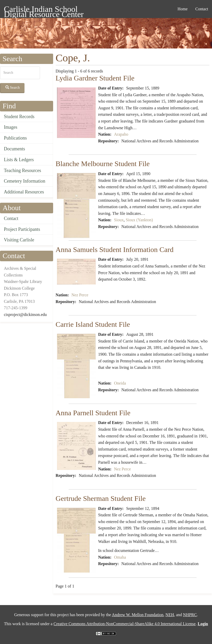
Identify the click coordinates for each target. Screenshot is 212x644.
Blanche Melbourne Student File (103, 164)
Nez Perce (80, 295)
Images (11, 127)
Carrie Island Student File (93, 324)
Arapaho (121, 134)
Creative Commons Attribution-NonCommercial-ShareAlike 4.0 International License (124, 624)
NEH (170, 615)
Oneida (120, 383)
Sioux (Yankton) (139, 220)
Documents (14, 149)
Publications (15, 138)
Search (13, 87)
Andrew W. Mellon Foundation (138, 615)
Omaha (120, 557)
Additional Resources (24, 192)
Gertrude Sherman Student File (101, 498)
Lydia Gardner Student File (95, 78)
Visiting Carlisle (19, 240)
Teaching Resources (22, 170)
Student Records (19, 117)
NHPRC (190, 615)
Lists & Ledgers (19, 160)
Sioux (119, 220)
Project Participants (22, 229)
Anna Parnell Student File (93, 413)
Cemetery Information (25, 181)
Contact (202, 9)
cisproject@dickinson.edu (25, 315)
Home (182, 9)
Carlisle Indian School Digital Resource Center (44, 10)
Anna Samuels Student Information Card (115, 250)
